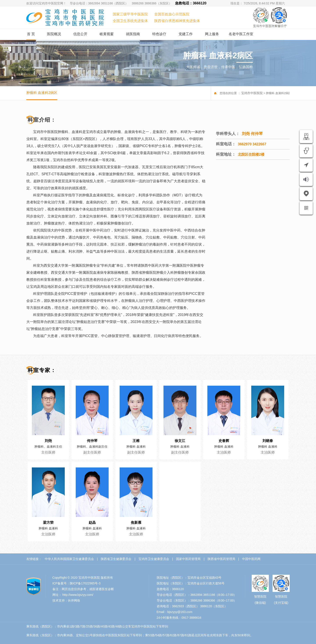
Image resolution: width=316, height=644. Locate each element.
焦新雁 (136, 523)
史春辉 (224, 441)
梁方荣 (48, 523)
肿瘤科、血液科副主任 (92, 447)
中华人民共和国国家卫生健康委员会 (69, 559)
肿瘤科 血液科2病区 (42, 93)
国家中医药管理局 (188, 559)
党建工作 (186, 34)
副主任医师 (92, 452)
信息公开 (80, 34)
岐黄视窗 (107, 34)
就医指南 (133, 34)
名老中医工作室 (241, 34)
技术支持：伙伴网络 (66, 600)
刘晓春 (268, 441)
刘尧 (48, 441)
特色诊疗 (159, 34)
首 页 (31, 34)
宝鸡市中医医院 (252, 93)
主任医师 (48, 452)
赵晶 (92, 523)
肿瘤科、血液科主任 (48, 447)
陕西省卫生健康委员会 (116, 559)
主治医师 (224, 452)
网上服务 (212, 34)
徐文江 (180, 441)
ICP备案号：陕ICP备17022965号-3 (76, 583)
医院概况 (54, 34)
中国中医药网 (251, 559)
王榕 (136, 441)
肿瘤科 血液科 (136, 447)
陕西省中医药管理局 (221, 559)
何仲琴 (92, 441)
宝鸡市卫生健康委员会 (154, 559)
